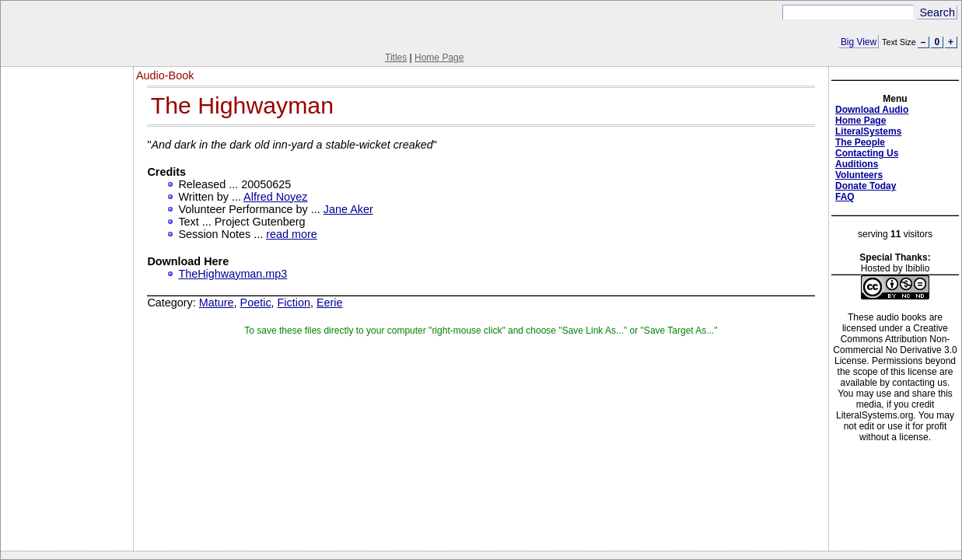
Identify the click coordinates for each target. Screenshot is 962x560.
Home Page (439, 58)
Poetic (256, 303)
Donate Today (866, 186)
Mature (217, 303)
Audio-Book (165, 75)
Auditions (857, 164)
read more (292, 234)
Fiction (294, 303)
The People (860, 142)
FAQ (845, 197)
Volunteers (859, 175)
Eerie (330, 303)
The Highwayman (242, 105)
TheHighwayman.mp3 (233, 274)
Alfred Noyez (275, 197)
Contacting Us (867, 153)
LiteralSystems (868, 131)
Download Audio (872, 110)
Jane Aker (348, 209)
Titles (396, 58)
